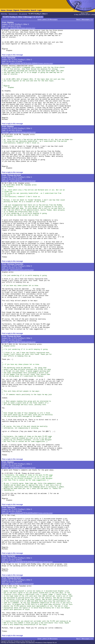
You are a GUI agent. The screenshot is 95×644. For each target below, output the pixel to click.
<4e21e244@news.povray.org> (22, 270)
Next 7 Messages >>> (85, 19)
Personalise (25, 10)
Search (33, 10)
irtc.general (23, 14)
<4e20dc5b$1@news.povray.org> (23, 132)
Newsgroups (13, 14)
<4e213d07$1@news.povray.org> (23, 181)
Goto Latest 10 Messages (47, 19)
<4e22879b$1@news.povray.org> (23, 342)
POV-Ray (4, 14)
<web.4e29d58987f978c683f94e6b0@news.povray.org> (31, 562)
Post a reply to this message (12, 55)
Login (39, 10)
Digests (16, 10)
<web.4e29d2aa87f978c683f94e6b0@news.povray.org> (31, 513)
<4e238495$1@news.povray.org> (23, 468)
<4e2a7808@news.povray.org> (22, 584)
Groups (9, 10)
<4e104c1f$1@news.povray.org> (22, 28)
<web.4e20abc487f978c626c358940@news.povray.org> (31, 63)
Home (3, 10)
